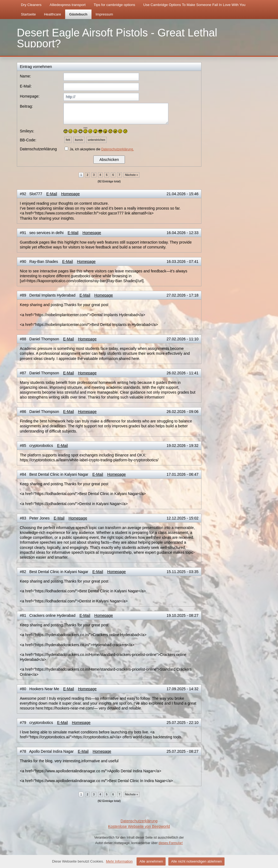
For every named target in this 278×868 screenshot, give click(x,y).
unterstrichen (97, 140)
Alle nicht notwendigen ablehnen (196, 861)
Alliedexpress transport (68, 5)
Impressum (104, 14)
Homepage (70, 194)
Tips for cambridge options (114, 5)
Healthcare (53, 14)
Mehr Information (119, 861)
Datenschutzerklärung (139, 821)
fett (68, 140)
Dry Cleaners (31, 5)
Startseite (28, 14)
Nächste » (132, 175)
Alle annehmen (151, 861)
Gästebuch (78, 14)
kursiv (79, 140)
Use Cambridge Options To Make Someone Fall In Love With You (194, 5)
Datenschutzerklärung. (118, 149)
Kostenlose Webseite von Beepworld (139, 826)
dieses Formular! (171, 843)
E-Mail (52, 194)
